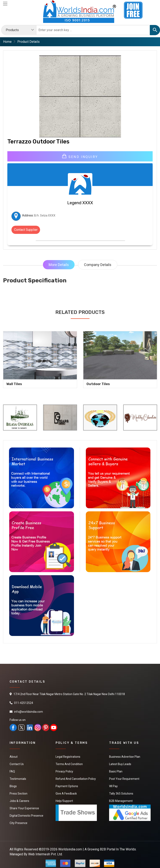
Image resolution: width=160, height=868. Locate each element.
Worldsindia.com (70, 849)
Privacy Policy (64, 771)
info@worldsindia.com (29, 712)
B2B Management (121, 801)
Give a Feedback (66, 794)
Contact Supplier (26, 230)
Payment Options (67, 786)
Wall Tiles (14, 384)
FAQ (12, 771)
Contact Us (17, 764)
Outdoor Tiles (98, 384)
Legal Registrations (68, 757)
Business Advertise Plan (125, 757)
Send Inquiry (80, 156)
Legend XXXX (80, 203)
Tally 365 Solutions (121, 794)
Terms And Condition (69, 764)
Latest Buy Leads (120, 764)
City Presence (18, 823)
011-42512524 (24, 703)
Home (7, 42)
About (14, 757)
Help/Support (64, 801)
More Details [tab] (59, 265)
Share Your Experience (24, 808)
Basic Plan (116, 771)
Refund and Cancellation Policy (76, 779)
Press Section (18, 794)
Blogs (13, 786)
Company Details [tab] (98, 265)
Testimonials (18, 779)
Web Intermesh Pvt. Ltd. (45, 854)
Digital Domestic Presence (26, 816)
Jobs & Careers (19, 801)
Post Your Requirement (124, 779)
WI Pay (113, 786)
